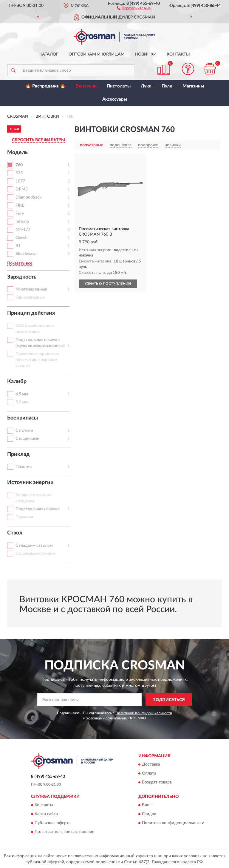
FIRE (20, 205)
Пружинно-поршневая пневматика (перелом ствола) (37, 360)
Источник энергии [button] (30, 483)
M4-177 (23, 230)
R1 (18, 246)
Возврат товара (157, 782)
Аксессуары (115, 99)
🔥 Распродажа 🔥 (45, 86)
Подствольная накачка (38, 509)
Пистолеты (119, 86)
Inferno (22, 222)
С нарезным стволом (35, 554)
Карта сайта (46, 814)
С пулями (24, 431)
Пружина (24, 517)
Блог (147, 805)
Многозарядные (31, 289)
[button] (134, 8)
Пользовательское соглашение (64, 832)
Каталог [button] (49, 54)
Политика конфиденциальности (173, 823)
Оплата (149, 773)
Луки (146, 86)
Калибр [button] (17, 382)
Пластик (24, 467)
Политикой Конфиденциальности (144, 713)
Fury (20, 213)
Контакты (178, 54)
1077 (20, 181)
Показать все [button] (20, 263)
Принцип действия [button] (31, 313)
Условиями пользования (106, 718)
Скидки (149, 814)
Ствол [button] (15, 533)
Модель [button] (17, 153)
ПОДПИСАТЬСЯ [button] (169, 700)
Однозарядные (30, 297)
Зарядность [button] (22, 277)
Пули (167, 86)
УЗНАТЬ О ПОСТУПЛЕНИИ (108, 284)
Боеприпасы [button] (23, 418)
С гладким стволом (34, 546)
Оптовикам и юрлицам (97, 54)
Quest (21, 238)
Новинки (146, 54)
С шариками (27, 439)
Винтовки (86, 86)
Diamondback (28, 197)
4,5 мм (22, 394)
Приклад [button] (18, 454)
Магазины (193, 86)
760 (19, 165)
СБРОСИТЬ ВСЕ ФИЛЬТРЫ (38, 140)
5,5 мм (22, 402)
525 (19, 173)
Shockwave (26, 254)
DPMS (22, 189)
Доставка (151, 764)
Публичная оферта (53, 823)
